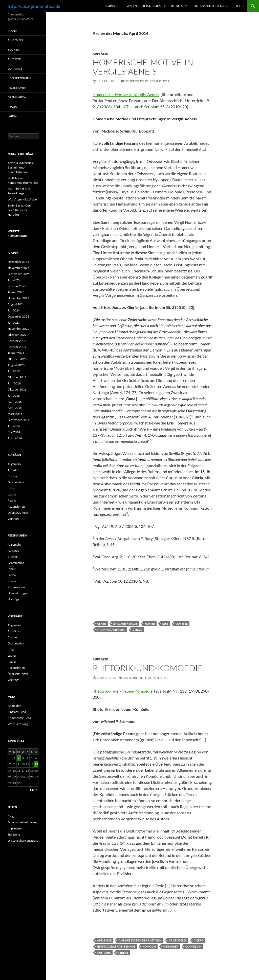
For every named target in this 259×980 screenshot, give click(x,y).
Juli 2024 (14, 310)
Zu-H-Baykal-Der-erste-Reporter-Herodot (19, 210)
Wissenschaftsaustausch (146, 6)
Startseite (113, 6)
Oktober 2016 (17, 389)
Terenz (123, 953)
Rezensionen (17, 88)
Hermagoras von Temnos (116, 946)
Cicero (199, 940)
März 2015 (15, 414)
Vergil (137, 630)
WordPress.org (18, 724)
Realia (12, 107)
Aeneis (102, 624)
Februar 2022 (17, 341)
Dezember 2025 (18, 262)
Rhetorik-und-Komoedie (148, 668)
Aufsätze (100, 54)
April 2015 (15, 408)
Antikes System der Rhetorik (140, 940)
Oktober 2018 (17, 377)
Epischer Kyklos (125, 624)
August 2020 (16, 365)
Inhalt (12, 31)
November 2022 (18, 329)
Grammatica (17, 97)
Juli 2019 (14, 371)
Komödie (149, 946)
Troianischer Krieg (111, 630)
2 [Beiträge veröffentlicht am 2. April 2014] (19, 758)
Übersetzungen (19, 78)
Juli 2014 (14, 426)
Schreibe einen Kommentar (147, 81)
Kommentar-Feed (19, 718)
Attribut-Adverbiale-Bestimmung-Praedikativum (21, 167)
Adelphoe (104, 940)
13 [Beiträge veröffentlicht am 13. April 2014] (36, 764)
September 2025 (19, 274)
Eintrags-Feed (17, 712)
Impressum (179, 6)
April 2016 (15, 402)
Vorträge (15, 69)
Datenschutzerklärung (212, 6)
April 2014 (15, 438)
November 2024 (18, 298)
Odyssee (182, 624)
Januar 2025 (16, 292)
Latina (12, 116)
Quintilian (193, 946)
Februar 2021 (17, 347)
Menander (171, 946)
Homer (150, 624)
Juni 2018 (14, 383)
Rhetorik (104, 953)
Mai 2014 (14, 432)
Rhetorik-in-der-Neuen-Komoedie (123, 691)
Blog (240, 6)
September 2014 (19, 420)
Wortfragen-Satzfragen (23, 199)
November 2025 (18, 268)
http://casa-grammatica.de (34, 6)
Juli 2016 (14, 395)
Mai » (34, 790)
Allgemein (15, 40)
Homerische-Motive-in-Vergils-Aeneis (144, 67)
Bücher (13, 50)
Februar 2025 (17, 286)
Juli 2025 (14, 280)
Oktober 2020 (17, 359)
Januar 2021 (16, 353)
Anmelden (14, 706)
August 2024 (16, 304)
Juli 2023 (14, 322)
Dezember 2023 (18, 316)
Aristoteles (178, 940)
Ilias (165, 624)
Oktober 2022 (17, 335)
